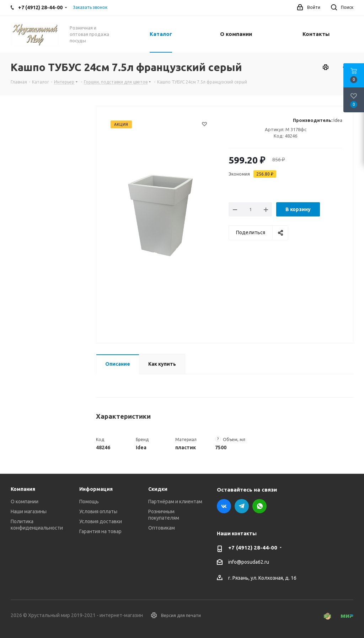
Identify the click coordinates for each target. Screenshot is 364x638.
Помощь (89, 502)
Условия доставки (101, 521)
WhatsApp (259, 506)
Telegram (242, 506)
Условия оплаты (98, 511)
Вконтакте (224, 506)
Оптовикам (162, 528)
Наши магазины (29, 511)
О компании (25, 502)
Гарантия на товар (100, 531)
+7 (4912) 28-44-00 (253, 548)
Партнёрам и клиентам (175, 502)
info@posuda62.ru (249, 562)
